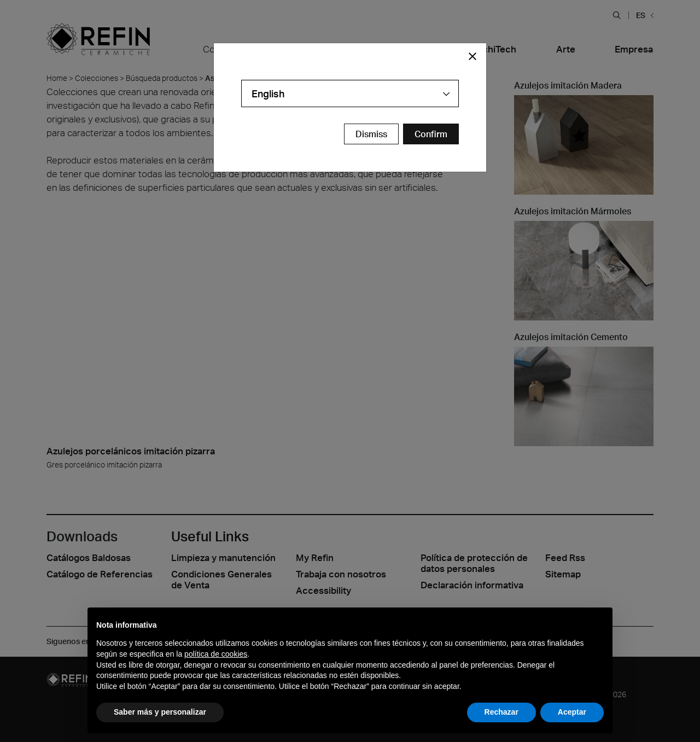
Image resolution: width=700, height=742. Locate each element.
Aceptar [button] (572, 712)
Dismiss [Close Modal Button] (371, 134)
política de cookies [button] (216, 654)
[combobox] (350, 94)
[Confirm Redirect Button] (431, 134)
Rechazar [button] (501, 712)
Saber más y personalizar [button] (160, 712)
